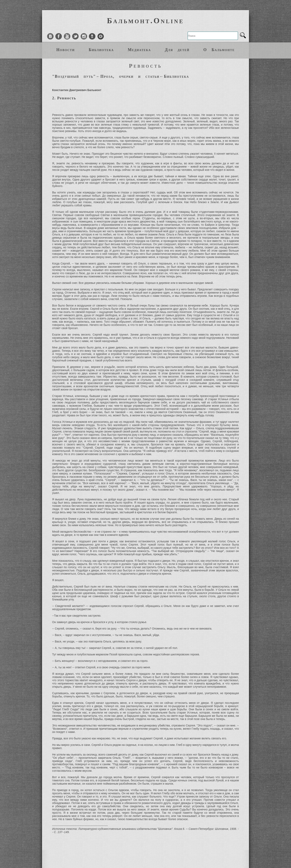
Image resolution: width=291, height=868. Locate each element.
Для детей (177, 50)
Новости (66, 50)
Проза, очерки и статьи (130, 76)
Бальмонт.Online (145, 21)
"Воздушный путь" (74, 76)
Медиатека (139, 50)
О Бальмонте (219, 50)
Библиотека (101, 50)
